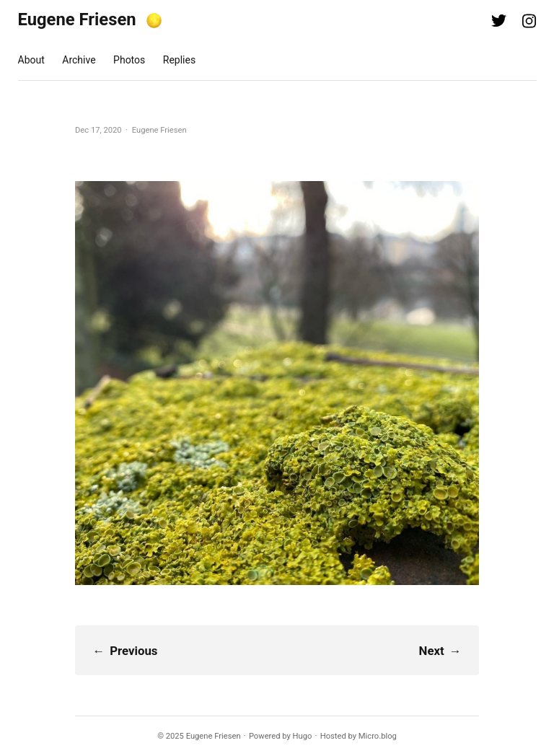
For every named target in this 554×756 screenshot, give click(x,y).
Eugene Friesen (77, 19)
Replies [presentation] (179, 60)
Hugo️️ (303, 736)
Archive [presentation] (79, 60)
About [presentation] (31, 60)
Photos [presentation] (129, 60)
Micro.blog (378, 736)
